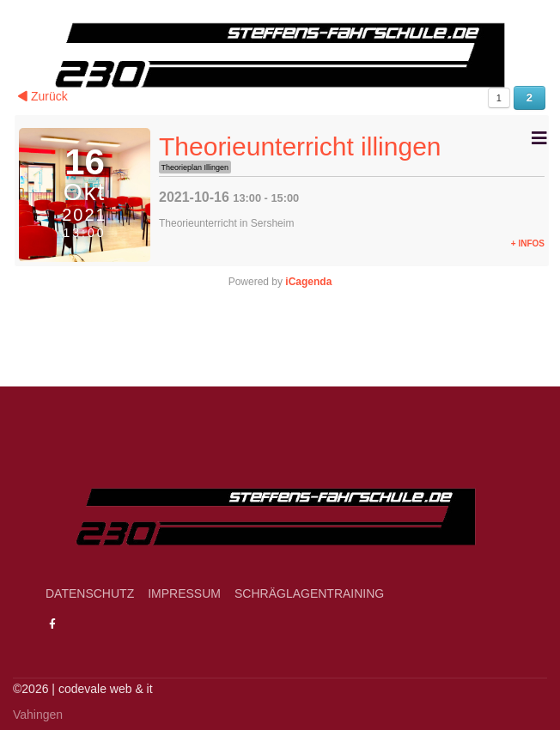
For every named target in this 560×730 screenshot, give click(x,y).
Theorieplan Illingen (195, 167)
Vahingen (38, 715)
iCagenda (308, 282)
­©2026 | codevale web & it (83, 689)
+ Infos (528, 243)
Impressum (184, 593)
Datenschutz (90, 593)
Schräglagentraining (309, 593)
